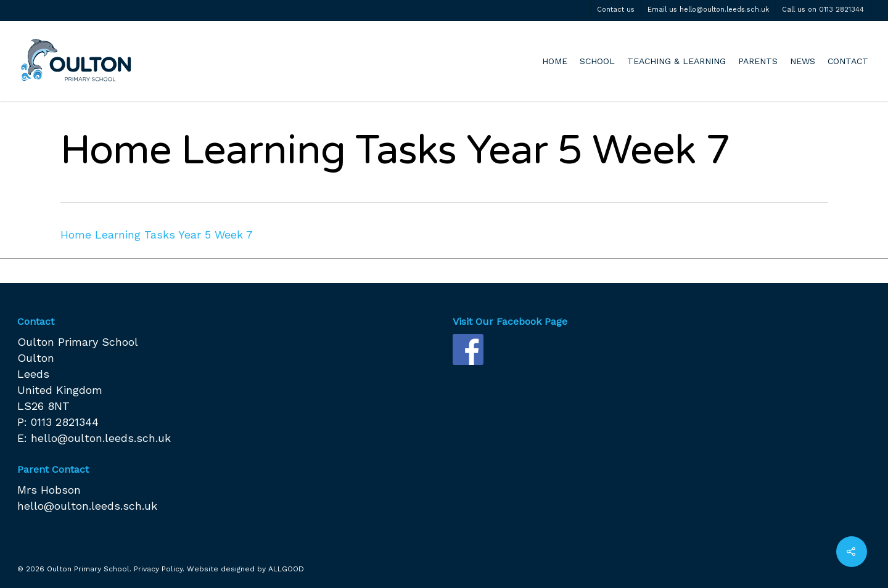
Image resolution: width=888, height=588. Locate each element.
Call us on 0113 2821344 (823, 10)
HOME (555, 61)
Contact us (616, 10)
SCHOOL (597, 61)
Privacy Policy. (159, 569)
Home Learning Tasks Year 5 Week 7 (157, 235)
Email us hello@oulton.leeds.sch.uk (708, 10)
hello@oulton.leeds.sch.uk (101, 438)
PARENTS (758, 61)
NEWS (803, 61)
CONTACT (848, 61)
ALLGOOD (286, 569)
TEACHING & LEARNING (676, 61)
